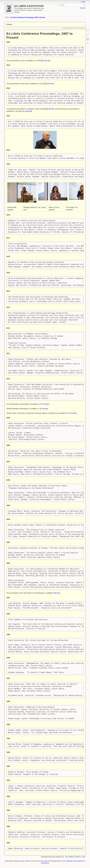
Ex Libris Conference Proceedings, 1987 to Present (28, 17)
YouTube (46, 404)
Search (84, 5)
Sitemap (83, 8)
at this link (47, 61)
